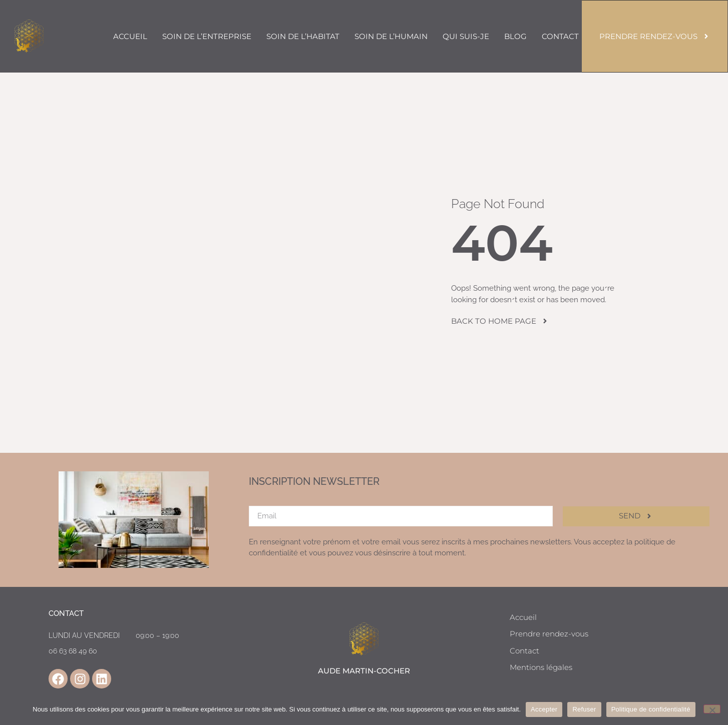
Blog (515, 36)
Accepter (544, 709)
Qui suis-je (466, 36)
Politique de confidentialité (651, 709)
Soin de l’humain (391, 36)
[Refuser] (712, 709)
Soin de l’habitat (303, 36)
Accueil (130, 36)
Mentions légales (541, 667)
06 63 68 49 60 (73, 651)
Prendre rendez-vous (549, 634)
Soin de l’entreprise (207, 36)
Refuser (584, 709)
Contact (560, 36)
